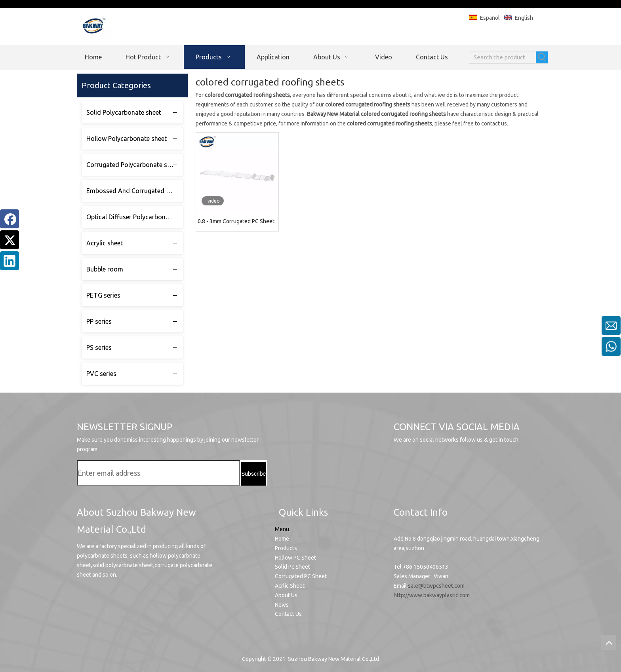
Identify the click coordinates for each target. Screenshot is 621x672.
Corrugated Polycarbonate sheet (133, 165)
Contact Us (288, 614)
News (282, 605)
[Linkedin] (10, 261)
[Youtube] (403, 466)
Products (286, 548)
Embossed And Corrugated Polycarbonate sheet (135, 191)
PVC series (101, 374)
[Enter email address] (158, 473)
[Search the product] (503, 57)
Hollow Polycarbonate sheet (127, 139)
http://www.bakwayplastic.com (432, 595)
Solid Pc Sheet (292, 567)
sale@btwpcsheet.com (436, 586)
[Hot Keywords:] (542, 57)
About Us (286, 595)
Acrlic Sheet (290, 586)
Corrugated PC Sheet (301, 576)
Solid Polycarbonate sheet (124, 112)
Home (282, 539)
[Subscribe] (253, 474)
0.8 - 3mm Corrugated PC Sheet (236, 221)
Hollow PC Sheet (295, 558)
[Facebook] (10, 219)
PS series (99, 347)
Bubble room (105, 269)
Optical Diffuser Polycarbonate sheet (135, 217)
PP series (99, 321)
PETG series (103, 295)
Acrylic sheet (105, 243)
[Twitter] (10, 240)
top (609, 642)
